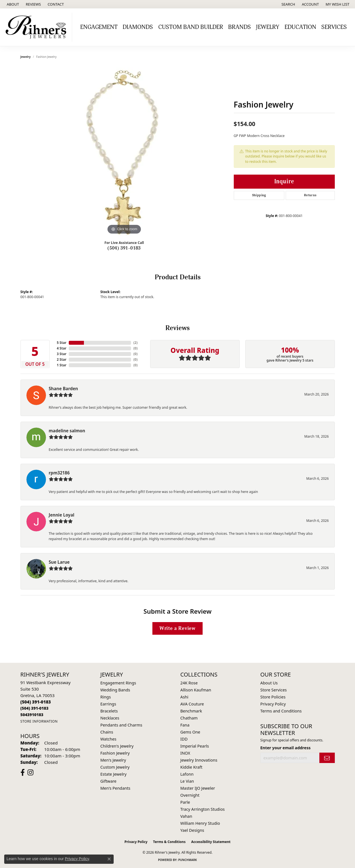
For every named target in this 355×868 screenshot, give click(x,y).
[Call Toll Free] (35, 708)
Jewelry (268, 27)
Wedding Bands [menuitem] (115, 690)
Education (300, 27)
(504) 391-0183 (124, 248)
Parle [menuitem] (185, 802)
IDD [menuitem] (184, 739)
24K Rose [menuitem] (189, 683)
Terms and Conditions (281, 711)
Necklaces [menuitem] (110, 718)
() (135, 343)
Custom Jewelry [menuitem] (115, 767)
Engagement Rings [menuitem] (118, 683)
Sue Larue (59, 562)
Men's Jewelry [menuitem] (113, 760)
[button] (288, 4)
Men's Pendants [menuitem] (115, 788)
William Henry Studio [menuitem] (200, 823)
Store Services (274, 690)
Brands (240, 27)
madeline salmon (67, 431)
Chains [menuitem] (107, 732)
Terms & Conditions (169, 842)
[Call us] (32, 715)
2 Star (61, 359)
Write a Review (177, 628)
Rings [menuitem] (106, 697)
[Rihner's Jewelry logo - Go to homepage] (37, 27)
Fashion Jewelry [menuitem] (115, 753)
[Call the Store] (36, 702)
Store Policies (273, 697)
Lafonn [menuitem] (187, 774)
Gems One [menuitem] (190, 732)
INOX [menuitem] (185, 753)
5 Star (61, 343)
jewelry (26, 57)
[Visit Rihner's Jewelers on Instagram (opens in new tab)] (30, 773)
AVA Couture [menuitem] (192, 704)
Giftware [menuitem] (109, 781)
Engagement (99, 27)
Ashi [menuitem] (185, 697)
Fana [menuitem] (185, 725)
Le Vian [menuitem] (187, 781)
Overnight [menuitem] (190, 795)
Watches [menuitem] (108, 739)
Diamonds (138, 27)
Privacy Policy (273, 704)
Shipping (259, 195)
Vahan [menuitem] (186, 816)
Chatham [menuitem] (189, 718)
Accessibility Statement (211, 842)
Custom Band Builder (191, 27)
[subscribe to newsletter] (327, 758)
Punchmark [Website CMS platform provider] (188, 860)
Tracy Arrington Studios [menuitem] (203, 809)
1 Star (61, 365)
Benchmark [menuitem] (191, 711)
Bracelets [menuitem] (109, 711)
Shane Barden (63, 389)
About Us (269, 683)
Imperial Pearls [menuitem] (195, 746)
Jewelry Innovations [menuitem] (199, 760)
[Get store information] (39, 721)
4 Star (61, 348)
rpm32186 (59, 473)
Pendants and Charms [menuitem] (121, 725)
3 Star (61, 354)
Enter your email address (286, 748)
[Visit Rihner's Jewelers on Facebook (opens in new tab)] (23, 773)
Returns (310, 195)
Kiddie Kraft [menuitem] (192, 767)
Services (334, 27)
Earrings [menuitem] (108, 704)
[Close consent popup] (109, 859)
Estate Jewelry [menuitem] (114, 774)
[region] (124, 152)
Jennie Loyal (62, 515)
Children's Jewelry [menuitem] (117, 746)
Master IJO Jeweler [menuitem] (198, 788)
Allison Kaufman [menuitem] (196, 690)
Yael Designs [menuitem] (192, 830)
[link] (12, 4)
